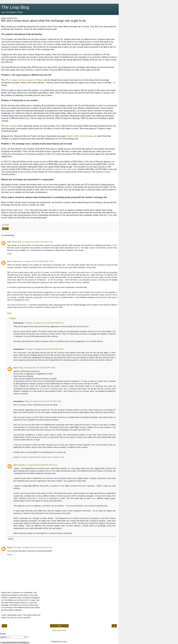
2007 (27, 210)
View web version (59, 631)
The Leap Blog (15, 7)
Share (5, 229)
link (106, 215)
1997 (21, 210)
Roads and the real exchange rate (81, 136)
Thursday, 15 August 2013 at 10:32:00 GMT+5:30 (33, 547)
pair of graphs (11, 126)
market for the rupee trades (66, 169)
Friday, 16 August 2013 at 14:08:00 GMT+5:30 (37, 368)
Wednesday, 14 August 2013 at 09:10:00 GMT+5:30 (32, 242)
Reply (9, 254)
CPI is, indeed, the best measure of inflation (24, 80)
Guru (9, 261)
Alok (9, 242)
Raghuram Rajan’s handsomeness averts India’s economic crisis (39, 457)
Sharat (10, 547)
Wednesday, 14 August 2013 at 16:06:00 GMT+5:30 (33, 261)
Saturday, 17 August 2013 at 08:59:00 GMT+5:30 (38, 465)
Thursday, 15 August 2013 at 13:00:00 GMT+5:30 (44, 323)
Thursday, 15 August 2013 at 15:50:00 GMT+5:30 (44, 349)
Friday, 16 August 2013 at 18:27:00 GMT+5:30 (43, 401)
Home (59, 626)
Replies (13, 318)
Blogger (64, 642)
